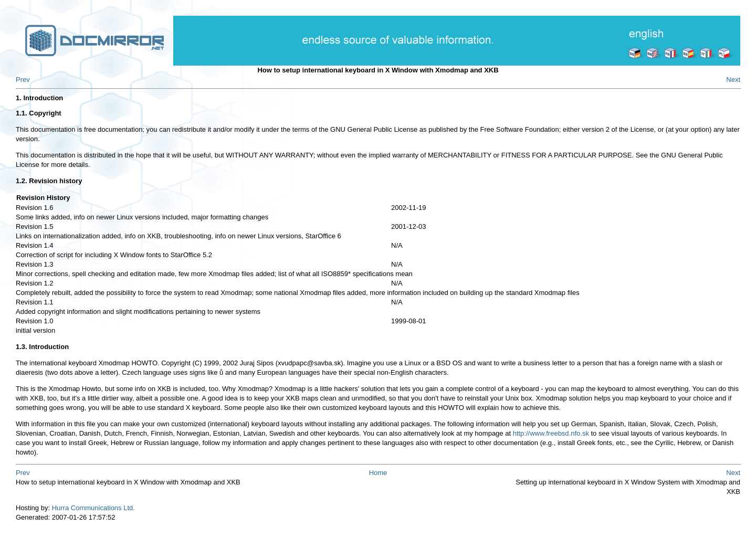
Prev (23, 80)
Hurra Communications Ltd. (93, 508)
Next (733, 80)
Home (378, 473)
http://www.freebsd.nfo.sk (551, 433)
